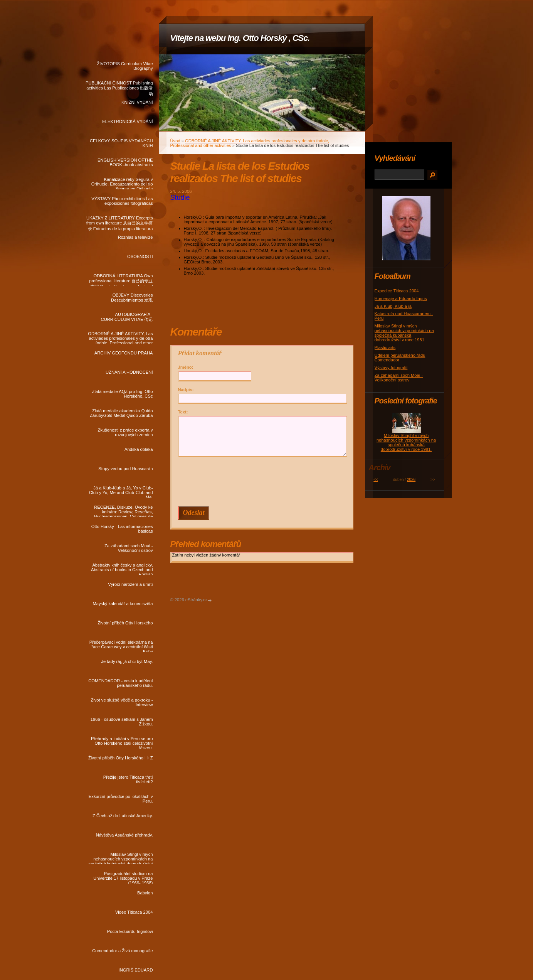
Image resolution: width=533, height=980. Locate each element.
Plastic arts (385, 347)
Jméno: (186, 367)
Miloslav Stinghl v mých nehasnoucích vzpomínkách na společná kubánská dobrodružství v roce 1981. (406, 442)
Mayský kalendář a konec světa (123, 604)
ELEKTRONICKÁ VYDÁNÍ (127, 121)
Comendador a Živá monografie (122, 951)
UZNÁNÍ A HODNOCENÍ (129, 372)
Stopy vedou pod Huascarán (125, 469)
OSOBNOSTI (140, 256)
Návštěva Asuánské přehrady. (124, 835)
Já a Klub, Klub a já (393, 306)
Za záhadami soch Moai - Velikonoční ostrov (129, 548)
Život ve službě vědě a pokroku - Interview (122, 702)
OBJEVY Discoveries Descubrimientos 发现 (132, 298)
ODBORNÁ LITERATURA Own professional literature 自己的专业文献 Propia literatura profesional (121, 280)
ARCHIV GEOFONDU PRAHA (124, 353)
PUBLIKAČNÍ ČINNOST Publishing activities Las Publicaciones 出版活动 (119, 87)
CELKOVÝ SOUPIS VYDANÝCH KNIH (121, 143)
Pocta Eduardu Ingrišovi (130, 931)
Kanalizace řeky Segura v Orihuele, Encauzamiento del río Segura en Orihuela (122, 183)
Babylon (145, 893)
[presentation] (264, 482)
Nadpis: (186, 390)
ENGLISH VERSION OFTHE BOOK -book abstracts (125, 162)
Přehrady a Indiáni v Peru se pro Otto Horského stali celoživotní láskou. (122, 742)
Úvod (175, 141)
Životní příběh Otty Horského (125, 623)
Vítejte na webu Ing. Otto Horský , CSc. (240, 38)
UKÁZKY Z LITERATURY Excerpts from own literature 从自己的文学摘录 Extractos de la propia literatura (120, 222)
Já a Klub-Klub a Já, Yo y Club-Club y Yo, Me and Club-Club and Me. (121, 492)
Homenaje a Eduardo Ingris (401, 299)
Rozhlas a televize (135, 237)
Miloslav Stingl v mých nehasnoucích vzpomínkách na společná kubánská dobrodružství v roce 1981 (121, 858)
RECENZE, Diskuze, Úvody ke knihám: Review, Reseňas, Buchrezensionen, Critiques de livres (123, 511)
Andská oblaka (139, 449)
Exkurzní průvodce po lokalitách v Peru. (121, 799)
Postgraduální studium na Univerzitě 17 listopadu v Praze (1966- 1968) (123, 877)
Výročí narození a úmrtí (130, 584)
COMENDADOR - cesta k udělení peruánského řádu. (120, 683)
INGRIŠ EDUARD (136, 970)
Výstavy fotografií (391, 368)
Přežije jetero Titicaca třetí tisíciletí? (128, 779)
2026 (411, 480)
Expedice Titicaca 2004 (397, 291)
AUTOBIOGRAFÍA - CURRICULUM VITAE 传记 (127, 317)
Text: (183, 412)
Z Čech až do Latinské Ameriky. (123, 816)
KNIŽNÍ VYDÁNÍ (137, 102)
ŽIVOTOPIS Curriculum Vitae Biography (125, 66)
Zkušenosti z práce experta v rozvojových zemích (125, 432)
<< (376, 480)
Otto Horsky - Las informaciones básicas (122, 529)
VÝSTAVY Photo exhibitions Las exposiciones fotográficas (122, 201)
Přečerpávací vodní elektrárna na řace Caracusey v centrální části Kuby (121, 646)
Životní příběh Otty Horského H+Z (121, 758)
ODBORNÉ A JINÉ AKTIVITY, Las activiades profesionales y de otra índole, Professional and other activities (120, 337)
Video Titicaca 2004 (134, 912)
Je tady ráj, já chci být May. (127, 661)
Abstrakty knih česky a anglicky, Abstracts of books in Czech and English (122, 569)
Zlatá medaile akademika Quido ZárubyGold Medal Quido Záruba (121, 413)
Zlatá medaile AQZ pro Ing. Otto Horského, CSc (123, 394)
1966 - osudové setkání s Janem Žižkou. (122, 722)
